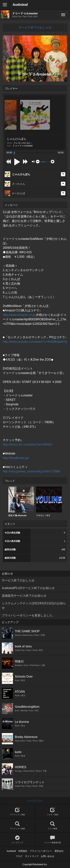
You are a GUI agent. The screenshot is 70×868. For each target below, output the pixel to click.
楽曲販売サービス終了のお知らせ (24, 596)
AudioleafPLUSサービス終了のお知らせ (28, 588)
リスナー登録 (53, 812)
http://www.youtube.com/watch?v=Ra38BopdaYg (35, 342)
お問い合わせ (48, 856)
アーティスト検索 (17, 826)
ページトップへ (35, 801)
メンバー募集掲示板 (53, 840)
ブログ (19, 856)
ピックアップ (17, 840)
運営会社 (59, 851)
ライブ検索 (53, 826)
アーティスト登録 (17, 812)
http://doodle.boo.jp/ (16, 458)
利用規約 (23, 851)
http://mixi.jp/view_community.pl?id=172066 (31, 471)
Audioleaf (20, 5)
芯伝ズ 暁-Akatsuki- (21, 502)
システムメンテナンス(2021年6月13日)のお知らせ (34, 606)
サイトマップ (32, 856)
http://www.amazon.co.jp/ (19, 315)
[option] (21, 502)
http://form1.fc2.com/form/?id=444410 (27, 445)
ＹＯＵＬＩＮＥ (49, 502)
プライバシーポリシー (41, 851)
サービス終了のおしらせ (35, 27)
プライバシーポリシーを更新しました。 (29, 615)
